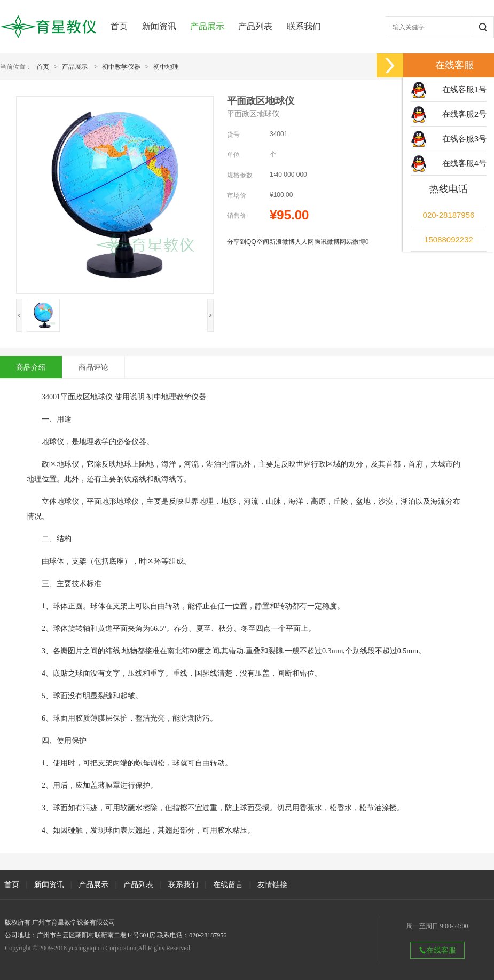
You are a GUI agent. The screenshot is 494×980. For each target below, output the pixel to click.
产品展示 (207, 26)
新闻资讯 (159, 26)
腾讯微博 (327, 242)
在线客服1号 (464, 89)
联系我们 (304, 26)
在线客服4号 (464, 163)
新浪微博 (282, 242)
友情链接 (272, 884)
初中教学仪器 (121, 67)
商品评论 (93, 367)
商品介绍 (31, 367)
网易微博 (352, 242)
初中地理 (166, 67)
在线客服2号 (464, 114)
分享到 (237, 242)
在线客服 (437, 950)
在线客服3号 (464, 139)
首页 (119, 26)
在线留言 (228, 884)
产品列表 (255, 26)
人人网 (304, 242)
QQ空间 (258, 242)
